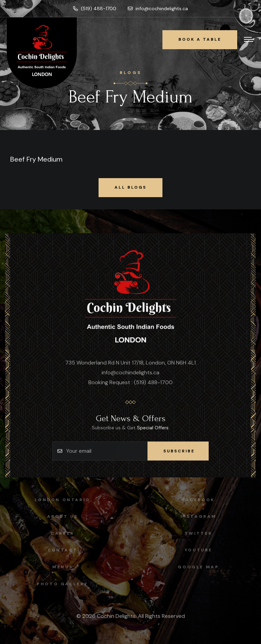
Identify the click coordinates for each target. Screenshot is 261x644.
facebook (201, 500)
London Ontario (60, 500)
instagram (201, 516)
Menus (60, 567)
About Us (60, 516)
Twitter (201, 533)
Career (60, 533)
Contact (60, 550)
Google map (201, 567)
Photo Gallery (60, 584)
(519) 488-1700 (95, 8)
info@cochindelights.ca (158, 8)
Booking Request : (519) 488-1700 (130, 383)
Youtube (201, 550)
